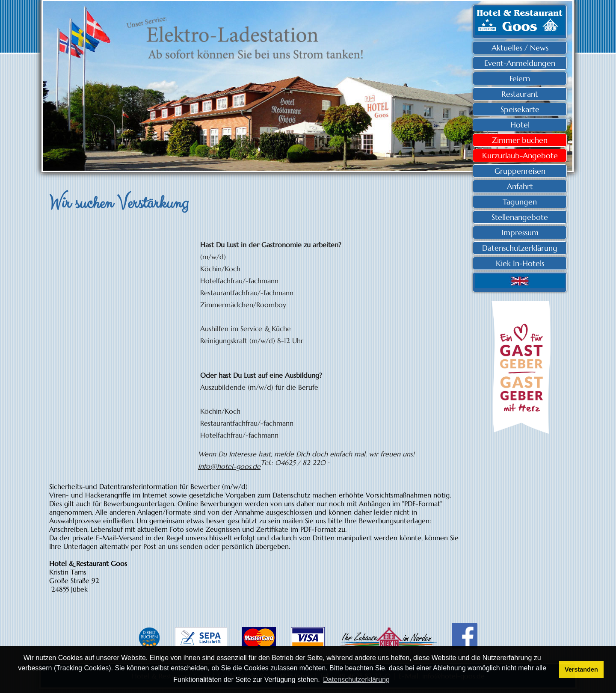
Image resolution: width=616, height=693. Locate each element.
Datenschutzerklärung (520, 248)
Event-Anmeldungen (520, 63)
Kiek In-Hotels (520, 263)
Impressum (520, 232)
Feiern (520, 78)
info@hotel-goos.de (229, 466)
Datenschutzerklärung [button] (356, 680)
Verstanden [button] (581, 669)
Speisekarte (520, 109)
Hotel (520, 125)
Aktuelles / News (520, 48)
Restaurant (520, 94)
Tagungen (520, 202)
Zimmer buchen (520, 140)
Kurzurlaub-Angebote (520, 155)
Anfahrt (520, 186)
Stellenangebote (520, 217)
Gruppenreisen (520, 171)
